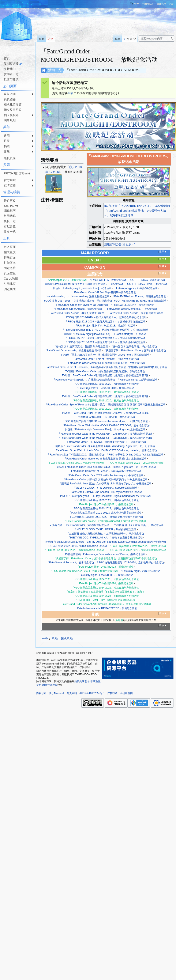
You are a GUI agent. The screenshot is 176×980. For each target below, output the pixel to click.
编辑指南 (10, 211)
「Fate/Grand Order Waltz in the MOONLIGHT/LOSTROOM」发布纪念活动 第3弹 (105, 438)
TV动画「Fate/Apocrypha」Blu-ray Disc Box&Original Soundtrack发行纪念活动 (105, 496)
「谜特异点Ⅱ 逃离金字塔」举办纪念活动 (133, 347)
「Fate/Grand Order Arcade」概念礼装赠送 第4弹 (73, 351)
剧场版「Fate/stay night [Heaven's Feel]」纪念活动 (82, 288)
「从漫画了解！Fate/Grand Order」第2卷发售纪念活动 (135, 351)
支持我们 (10, 69)
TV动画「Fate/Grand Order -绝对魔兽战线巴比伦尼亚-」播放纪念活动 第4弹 (105, 413)
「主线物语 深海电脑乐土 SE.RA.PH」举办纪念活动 (105, 417)
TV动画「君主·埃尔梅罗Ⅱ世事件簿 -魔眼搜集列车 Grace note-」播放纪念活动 (105, 355)
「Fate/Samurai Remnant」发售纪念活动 (70, 563)
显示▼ (163, 252)
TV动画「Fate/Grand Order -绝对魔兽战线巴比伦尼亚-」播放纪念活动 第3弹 (105, 396)
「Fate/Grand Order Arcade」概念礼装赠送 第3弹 (135, 313)
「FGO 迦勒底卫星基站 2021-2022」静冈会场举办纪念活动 (105, 508)
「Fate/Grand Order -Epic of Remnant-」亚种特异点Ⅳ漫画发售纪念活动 (85, 367)
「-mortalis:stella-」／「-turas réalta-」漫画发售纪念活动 (77, 296)
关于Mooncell (57, 693)
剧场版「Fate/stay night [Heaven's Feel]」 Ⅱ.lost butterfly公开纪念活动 (105, 334)
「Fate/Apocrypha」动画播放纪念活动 (136, 288)
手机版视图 (126, 693)
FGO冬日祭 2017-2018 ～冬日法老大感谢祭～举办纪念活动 (78, 301)
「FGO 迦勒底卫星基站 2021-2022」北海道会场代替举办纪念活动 (105, 517)
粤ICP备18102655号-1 (92, 693)
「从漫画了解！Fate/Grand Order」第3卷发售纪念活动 (78, 525)
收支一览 (10, 232)
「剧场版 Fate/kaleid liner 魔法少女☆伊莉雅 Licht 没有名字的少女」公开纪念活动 (105, 484)
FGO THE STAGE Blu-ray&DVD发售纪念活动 (140, 301)
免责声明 (72, 693)
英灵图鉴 (10, 99)
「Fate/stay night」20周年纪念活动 (140, 571)
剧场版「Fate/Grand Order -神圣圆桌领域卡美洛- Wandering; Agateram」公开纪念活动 (105, 446)
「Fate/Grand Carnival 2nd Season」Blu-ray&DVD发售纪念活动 (105, 492)
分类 (45, 639)
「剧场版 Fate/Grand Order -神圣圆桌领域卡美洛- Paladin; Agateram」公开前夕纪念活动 (105, 467)
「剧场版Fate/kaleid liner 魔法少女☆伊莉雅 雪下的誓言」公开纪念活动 (83, 284)
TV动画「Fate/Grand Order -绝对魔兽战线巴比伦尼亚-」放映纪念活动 (105, 371)
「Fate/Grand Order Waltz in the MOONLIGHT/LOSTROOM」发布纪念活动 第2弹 (105, 434)
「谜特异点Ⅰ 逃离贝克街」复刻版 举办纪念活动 (81, 347)
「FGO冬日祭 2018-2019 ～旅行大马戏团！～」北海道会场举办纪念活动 (105, 317)
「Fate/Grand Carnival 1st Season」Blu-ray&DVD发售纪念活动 (105, 471)
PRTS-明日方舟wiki (17, 173)
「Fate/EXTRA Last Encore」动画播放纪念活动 (139, 296)
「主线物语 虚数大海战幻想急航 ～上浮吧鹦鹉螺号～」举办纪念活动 (105, 534)
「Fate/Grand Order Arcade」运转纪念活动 (78, 309)
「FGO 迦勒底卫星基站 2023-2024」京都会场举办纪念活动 (130, 563)
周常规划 (10, 120)
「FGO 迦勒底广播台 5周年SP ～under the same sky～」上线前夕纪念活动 (105, 421)
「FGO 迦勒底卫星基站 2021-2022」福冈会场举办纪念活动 (105, 500)
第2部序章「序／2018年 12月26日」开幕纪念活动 (137, 206)
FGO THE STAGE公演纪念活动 (147, 280)
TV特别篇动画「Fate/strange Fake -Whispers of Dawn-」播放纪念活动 (105, 554)
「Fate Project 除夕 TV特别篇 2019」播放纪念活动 (105, 388)
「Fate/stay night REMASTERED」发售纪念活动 (105, 575)
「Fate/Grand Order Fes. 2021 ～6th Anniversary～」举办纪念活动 (105, 475)
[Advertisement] (17, 305)
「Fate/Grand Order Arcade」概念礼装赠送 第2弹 (76, 313)
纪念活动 (67, 639)
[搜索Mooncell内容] (157, 39)
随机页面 (10, 158)
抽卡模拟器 (11, 115)
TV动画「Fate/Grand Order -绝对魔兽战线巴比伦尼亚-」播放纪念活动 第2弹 (105, 375)
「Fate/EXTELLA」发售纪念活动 (108, 280)
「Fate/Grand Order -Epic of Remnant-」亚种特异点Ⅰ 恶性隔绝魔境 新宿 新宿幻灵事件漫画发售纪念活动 (105, 405)
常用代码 (10, 216)
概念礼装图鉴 (13, 105)
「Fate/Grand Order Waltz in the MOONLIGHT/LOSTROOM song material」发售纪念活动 (105, 450)
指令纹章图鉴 (13, 110)
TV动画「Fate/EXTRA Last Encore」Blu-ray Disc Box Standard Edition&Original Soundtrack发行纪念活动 (105, 542)
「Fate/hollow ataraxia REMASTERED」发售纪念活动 (106, 608)
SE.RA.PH (11, 206)
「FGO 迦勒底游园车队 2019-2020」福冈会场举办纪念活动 (105, 384)
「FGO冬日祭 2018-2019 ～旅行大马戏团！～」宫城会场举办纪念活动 (105, 322)
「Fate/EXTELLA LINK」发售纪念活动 (132, 305)
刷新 (71, 93)
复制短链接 (11, 64)
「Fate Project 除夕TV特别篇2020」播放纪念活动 (75, 455)
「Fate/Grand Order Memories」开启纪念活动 (131, 309)
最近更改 (10, 201)
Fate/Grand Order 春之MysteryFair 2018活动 (82, 305)
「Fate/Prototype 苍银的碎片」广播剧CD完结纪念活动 (84, 380)
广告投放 (112, 693)
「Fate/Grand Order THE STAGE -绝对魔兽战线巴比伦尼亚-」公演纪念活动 (105, 330)
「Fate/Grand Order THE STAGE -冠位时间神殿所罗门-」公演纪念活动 (105, 442)
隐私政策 (41, 693)
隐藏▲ (163, 266)
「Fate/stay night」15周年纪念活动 (137, 380)
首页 (7, 58)
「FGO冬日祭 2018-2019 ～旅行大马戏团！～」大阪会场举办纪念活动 (105, 338)
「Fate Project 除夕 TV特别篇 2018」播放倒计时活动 (105, 326)
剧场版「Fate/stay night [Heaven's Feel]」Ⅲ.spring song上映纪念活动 (105, 430)
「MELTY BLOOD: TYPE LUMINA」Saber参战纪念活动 (105, 488)
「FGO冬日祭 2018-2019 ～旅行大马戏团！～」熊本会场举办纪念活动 (105, 342)
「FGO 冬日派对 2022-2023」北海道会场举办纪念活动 (76, 546)
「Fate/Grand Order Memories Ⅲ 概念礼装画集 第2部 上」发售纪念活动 (105, 459)
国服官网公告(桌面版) (118, 244)
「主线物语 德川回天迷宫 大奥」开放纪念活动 (137, 525)
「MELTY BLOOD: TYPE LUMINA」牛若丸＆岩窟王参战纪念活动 (105, 538)
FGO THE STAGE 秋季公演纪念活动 (147, 284)
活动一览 (55, 70)
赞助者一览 (11, 74)
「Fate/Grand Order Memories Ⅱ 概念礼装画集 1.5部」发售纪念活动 (105, 363)
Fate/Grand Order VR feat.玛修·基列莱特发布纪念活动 (105, 292)
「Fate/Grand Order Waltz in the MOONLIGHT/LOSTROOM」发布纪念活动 (105, 425)
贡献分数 (10, 226)
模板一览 (10, 221)
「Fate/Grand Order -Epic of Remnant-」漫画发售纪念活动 (105, 359)
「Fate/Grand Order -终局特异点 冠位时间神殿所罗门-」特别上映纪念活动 (105, 480)
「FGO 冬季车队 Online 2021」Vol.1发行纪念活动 (135, 455)
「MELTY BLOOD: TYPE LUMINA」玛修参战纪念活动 (105, 529)
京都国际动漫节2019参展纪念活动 (148, 367)
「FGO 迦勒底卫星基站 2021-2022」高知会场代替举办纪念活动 (105, 513)
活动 (55, 639)
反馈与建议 (11, 79)
